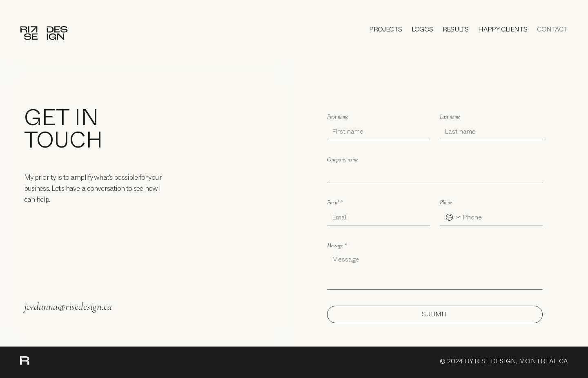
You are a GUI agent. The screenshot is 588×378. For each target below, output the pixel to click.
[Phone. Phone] (499, 217)
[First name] (376, 132)
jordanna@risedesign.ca (68, 306)
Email (335, 202)
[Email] (376, 217)
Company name (343, 160)
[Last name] (489, 132)
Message (337, 245)
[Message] (435, 271)
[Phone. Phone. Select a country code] (453, 217)
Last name (450, 117)
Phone (446, 202)
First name (338, 117)
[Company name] (432, 174)
